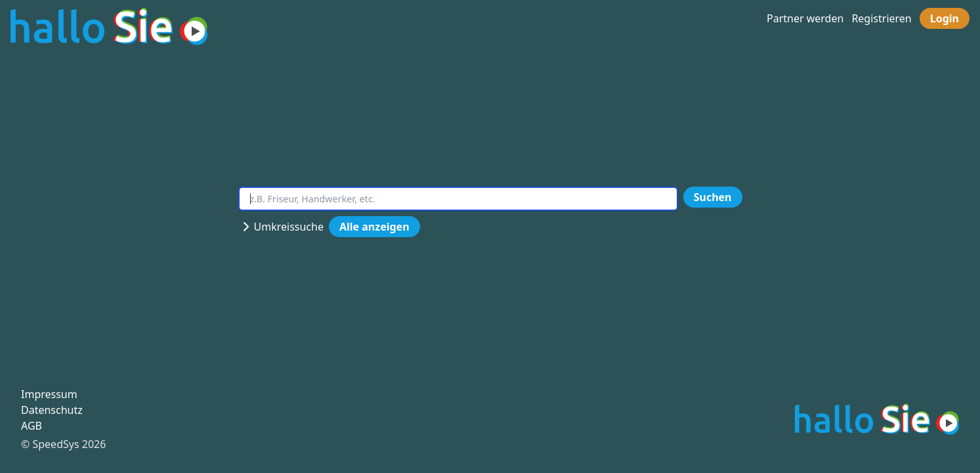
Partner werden (805, 18)
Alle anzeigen (374, 227)
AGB (32, 426)
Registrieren (881, 18)
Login (945, 18)
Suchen (713, 197)
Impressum (49, 394)
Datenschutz (52, 410)
